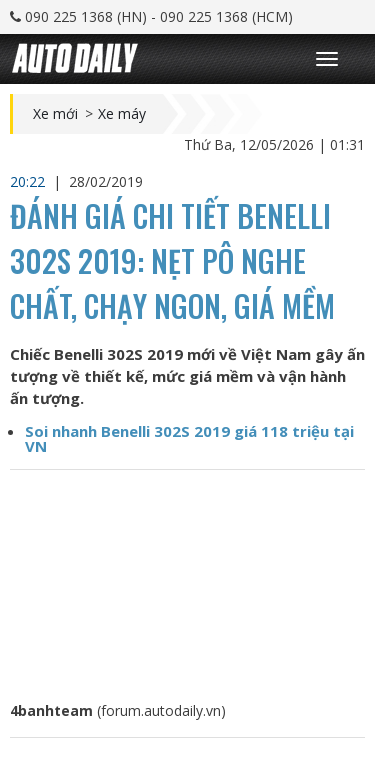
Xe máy (122, 114)
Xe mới (55, 114)
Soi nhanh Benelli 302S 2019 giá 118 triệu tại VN (189, 438)
